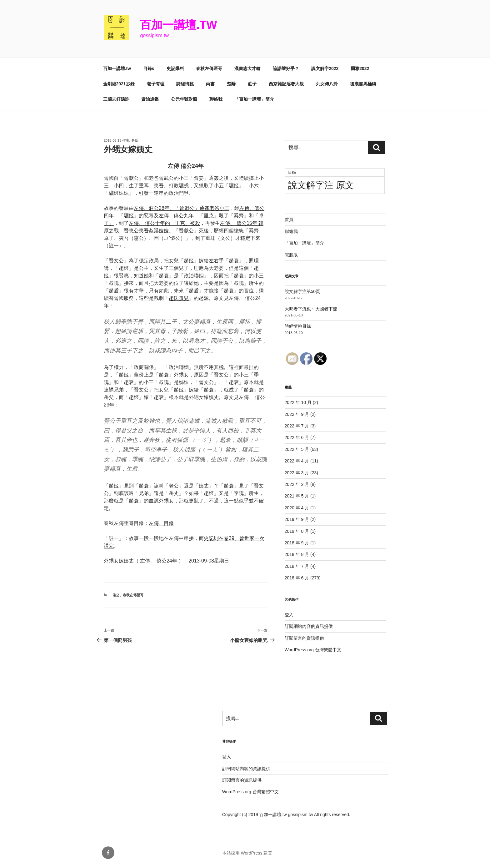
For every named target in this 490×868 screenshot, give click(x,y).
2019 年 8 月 (297, 531)
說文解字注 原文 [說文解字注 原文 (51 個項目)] (321, 185)
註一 (114, 246)
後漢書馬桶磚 (363, 84)
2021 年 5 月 (297, 496)
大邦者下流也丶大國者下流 (311, 309)
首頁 (289, 220)
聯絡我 (216, 99)
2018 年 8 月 (297, 554)
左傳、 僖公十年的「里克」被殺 (164, 223)
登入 (289, 615)
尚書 (210, 84)
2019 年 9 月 (297, 519)
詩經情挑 (185, 84)
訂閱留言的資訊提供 (304, 638)
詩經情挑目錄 (298, 326)
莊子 (252, 84)
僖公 (116, 595)
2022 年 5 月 (297, 449)
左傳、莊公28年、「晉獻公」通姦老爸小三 (182, 208)
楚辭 (231, 84)
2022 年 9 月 (297, 414)
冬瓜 (135, 140)
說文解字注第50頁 (302, 291)
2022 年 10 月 (298, 402)
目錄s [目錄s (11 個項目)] (292, 172)
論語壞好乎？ (286, 68)
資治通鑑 (150, 99)
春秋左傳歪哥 (209, 68)
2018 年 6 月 (297, 578)
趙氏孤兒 (179, 298)
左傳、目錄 (161, 523)
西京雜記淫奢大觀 (286, 84)
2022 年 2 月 (297, 484)
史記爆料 (175, 68)
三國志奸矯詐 (116, 99)
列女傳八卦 (327, 84)
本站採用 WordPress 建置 (247, 853)
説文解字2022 (325, 68)
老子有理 (156, 84)
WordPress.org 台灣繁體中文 (313, 650)
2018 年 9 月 (297, 543)
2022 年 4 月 (297, 461)
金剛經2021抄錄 (119, 84)
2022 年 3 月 (297, 473)
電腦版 (291, 255)
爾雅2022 (360, 68)
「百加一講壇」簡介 (254, 99)
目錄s (149, 68)
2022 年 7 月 (297, 426)
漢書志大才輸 (247, 68)
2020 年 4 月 (297, 508)
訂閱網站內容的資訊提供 (309, 626)
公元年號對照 (184, 99)
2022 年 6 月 (297, 437)
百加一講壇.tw (178, 25)
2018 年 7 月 (297, 566)
